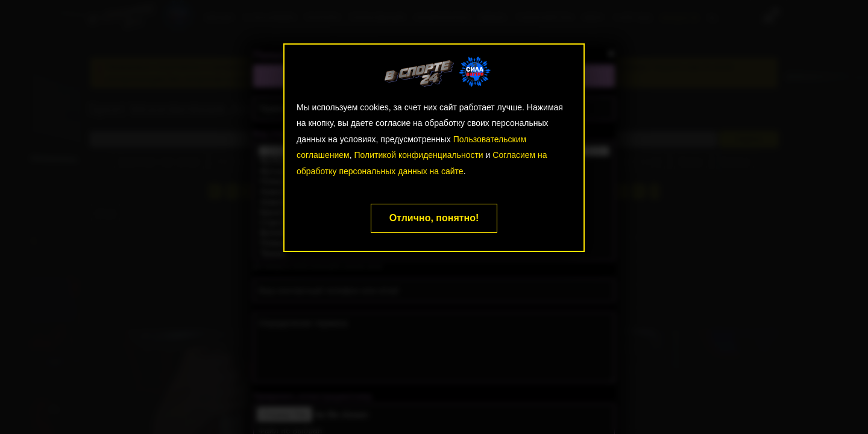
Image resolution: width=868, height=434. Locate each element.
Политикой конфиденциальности (418, 155)
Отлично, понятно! (434, 218)
